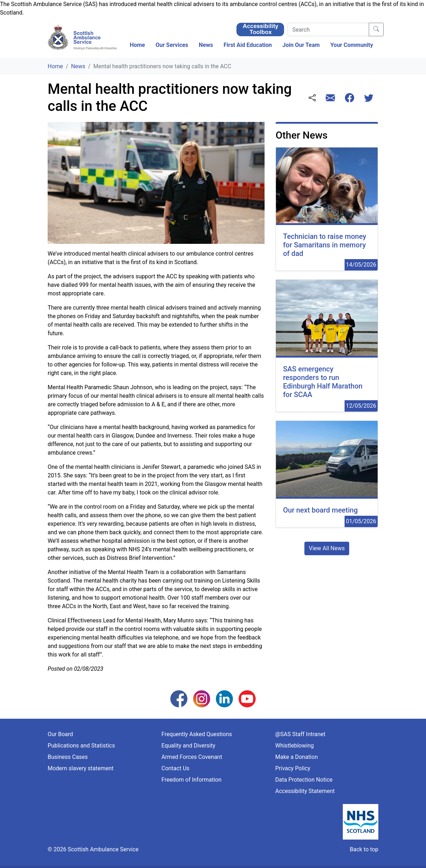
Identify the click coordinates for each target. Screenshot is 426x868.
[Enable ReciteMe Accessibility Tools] (260, 29)
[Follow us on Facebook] (179, 698)
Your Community (352, 45)
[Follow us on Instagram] (202, 698)
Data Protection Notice (304, 780)
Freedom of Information (191, 780)
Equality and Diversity (188, 746)
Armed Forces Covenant (192, 757)
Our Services (172, 45)
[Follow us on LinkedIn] (224, 698)
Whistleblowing (295, 746)
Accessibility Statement (305, 791)
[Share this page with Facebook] (350, 98)
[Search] (328, 30)
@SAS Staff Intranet (300, 734)
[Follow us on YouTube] (247, 698)
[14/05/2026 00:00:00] (327, 209)
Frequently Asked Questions (197, 734)
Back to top (364, 849)
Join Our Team (301, 45)
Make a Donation (297, 757)
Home (137, 45)
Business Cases (68, 757)
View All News (327, 548)
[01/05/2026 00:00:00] (327, 474)
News (206, 45)
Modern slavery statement (81, 768)
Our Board (60, 734)
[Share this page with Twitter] (369, 98)
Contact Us (175, 768)
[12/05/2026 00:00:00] (327, 346)
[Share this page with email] (330, 98)
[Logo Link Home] (83, 37)
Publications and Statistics (81, 746)
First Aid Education (248, 45)
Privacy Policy (293, 768)
